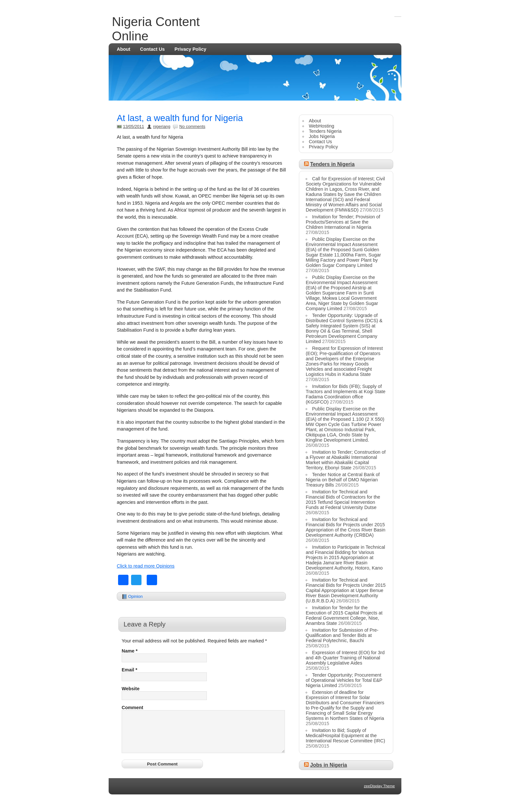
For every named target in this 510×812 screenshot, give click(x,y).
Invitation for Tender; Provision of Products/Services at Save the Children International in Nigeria (343, 222)
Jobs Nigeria (322, 136)
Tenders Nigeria (325, 131)
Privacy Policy (191, 49)
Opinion (135, 596)
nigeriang (161, 126)
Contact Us (153, 49)
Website (131, 689)
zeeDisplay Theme (379, 794)
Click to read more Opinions (146, 566)
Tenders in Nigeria (332, 164)
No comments (192, 126)
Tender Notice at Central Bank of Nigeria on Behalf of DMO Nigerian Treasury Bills (343, 480)
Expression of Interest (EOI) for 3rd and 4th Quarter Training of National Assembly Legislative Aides (345, 658)
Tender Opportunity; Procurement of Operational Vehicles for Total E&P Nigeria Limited (344, 680)
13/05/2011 (134, 126)
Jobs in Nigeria (328, 765)
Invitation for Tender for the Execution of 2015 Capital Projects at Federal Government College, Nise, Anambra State (344, 615)
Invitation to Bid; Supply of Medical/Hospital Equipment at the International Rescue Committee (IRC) (345, 736)
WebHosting (321, 126)
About (124, 49)
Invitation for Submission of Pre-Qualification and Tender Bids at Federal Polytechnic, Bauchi (342, 635)
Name (130, 651)
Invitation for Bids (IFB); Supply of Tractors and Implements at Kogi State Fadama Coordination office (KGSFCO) (346, 394)
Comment (132, 708)
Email (129, 670)
